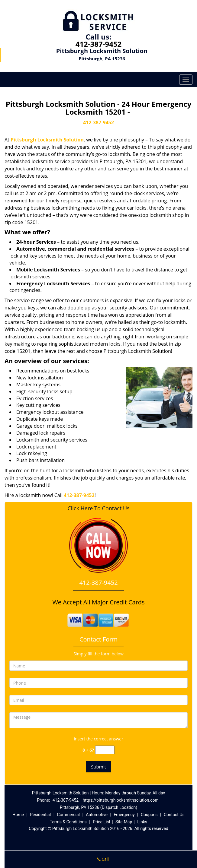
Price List (102, 822)
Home (18, 815)
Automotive (97, 815)
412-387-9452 (99, 44)
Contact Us (174, 815)
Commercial (68, 815)
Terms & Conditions (68, 822)
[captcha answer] (105, 750)
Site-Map (124, 822)
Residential (40, 815)
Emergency (124, 815)
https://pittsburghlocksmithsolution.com (121, 800)
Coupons (149, 815)
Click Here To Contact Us (98, 508)
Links (142, 822)
